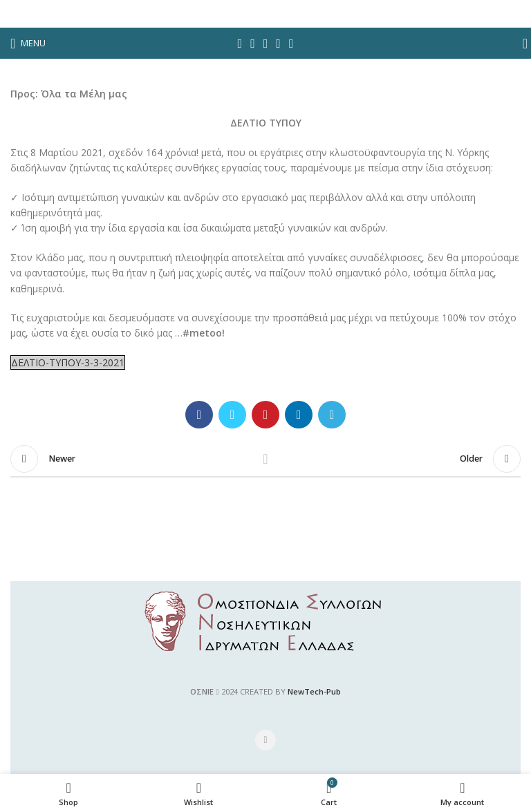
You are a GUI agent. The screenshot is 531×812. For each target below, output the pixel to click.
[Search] (521, 44)
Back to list (265, 459)
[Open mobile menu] (28, 44)
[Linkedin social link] (278, 44)
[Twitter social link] (253, 44)
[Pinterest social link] (266, 44)
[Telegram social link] (291, 44)
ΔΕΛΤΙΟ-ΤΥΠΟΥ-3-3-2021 (68, 362)
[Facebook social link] (240, 44)
